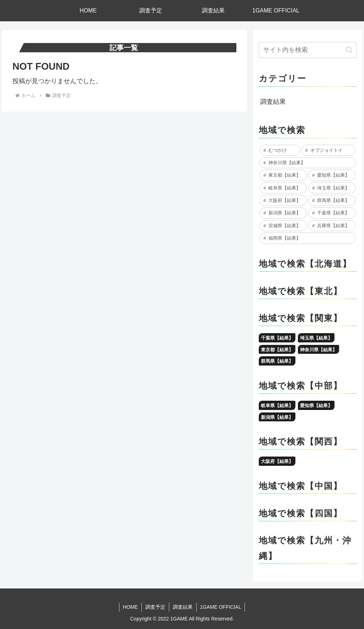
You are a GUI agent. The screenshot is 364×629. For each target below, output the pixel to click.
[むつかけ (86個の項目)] (280, 150)
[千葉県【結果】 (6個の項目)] (332, 213)
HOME (130, 607)
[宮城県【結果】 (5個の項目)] (283, 226)
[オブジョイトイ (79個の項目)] (329, 150)
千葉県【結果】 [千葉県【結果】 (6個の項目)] (277, 338)
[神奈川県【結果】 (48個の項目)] (307, 163)
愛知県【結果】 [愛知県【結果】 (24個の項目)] (316, 406)
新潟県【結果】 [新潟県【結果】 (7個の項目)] (277, 417)
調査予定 (155, 607)
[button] (349, 50)
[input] (307, 50)
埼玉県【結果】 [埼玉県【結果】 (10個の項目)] (316, 338)
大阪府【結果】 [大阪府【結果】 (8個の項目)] (277, 461)
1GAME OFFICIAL (221, 607)
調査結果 (273, 102)
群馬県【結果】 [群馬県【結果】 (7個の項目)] (277, 361)
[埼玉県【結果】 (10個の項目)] (332, 188)
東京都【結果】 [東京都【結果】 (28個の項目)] (277, 350)
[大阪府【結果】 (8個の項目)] (283, 200)
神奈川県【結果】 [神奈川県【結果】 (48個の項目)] (318, 350)
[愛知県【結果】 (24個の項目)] (332, 175)
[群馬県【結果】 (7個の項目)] (332, 200)
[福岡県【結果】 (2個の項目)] (307, 238)
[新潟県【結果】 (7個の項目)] (283, 213)
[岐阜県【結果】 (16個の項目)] (283, 188)
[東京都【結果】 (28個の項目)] (283, 175)
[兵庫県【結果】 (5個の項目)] (332, 226)
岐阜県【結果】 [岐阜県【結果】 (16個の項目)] (277, 406)
